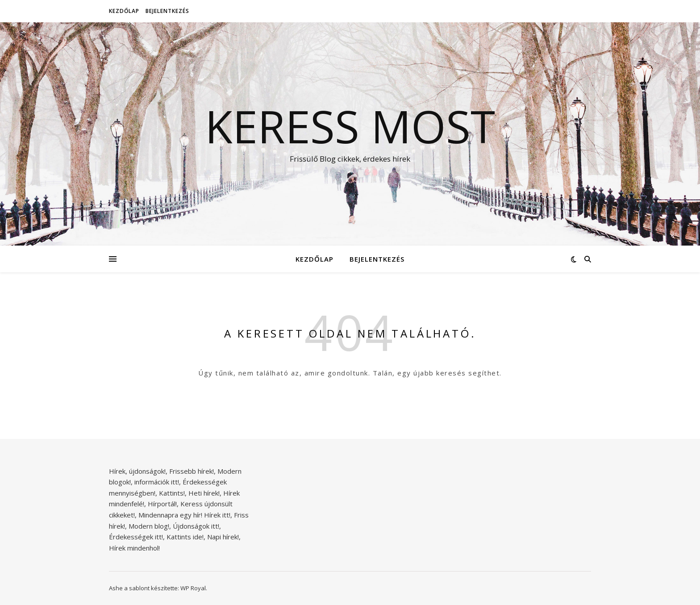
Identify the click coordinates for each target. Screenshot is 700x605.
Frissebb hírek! (192, 471)
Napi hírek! (223, 537)
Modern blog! (149, 526)
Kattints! (172, 493)
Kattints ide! (185, 537)
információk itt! (157, 482)
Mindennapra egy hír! (170, 515)
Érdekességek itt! (136, 537)
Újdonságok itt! (196, 526)
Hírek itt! (217, 515)
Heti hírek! (204, 493)
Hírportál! (162, 504)
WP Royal (193, 588)
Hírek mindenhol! (134, 548)
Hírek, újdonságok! (137, 471)
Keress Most (350, 126)
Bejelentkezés (167, 11)
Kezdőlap (124, 11)
